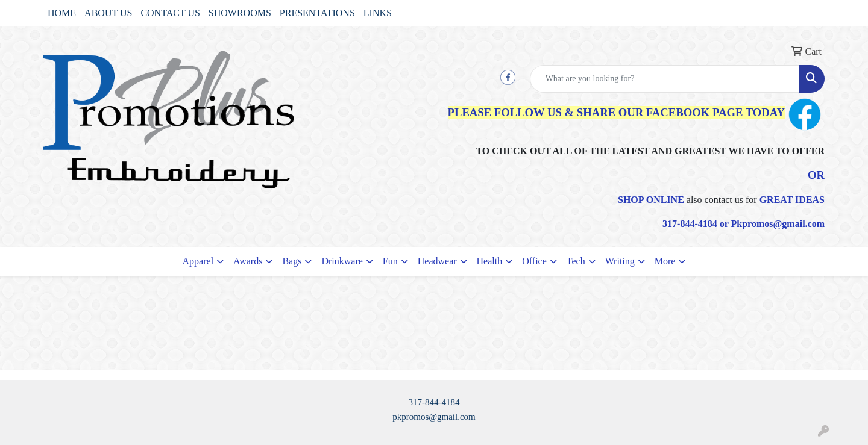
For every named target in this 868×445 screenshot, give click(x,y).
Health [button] (490, 261)
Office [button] (534, 261)
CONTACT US (170, 13)
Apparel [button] (198, 261)
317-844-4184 (434, 402)
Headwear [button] (437, 261)
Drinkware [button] (342, 261)
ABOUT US (108, 13)
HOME (62, 13)
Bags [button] (292, 261)
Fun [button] (390, 261)
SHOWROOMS (240, 13)
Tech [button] (576, 261)
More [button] (665, 261)
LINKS (378, 13)
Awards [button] (248, 261)
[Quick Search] (665, 79)
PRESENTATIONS (317, 13)
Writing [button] (620, 261)
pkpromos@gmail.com (434, 417)
